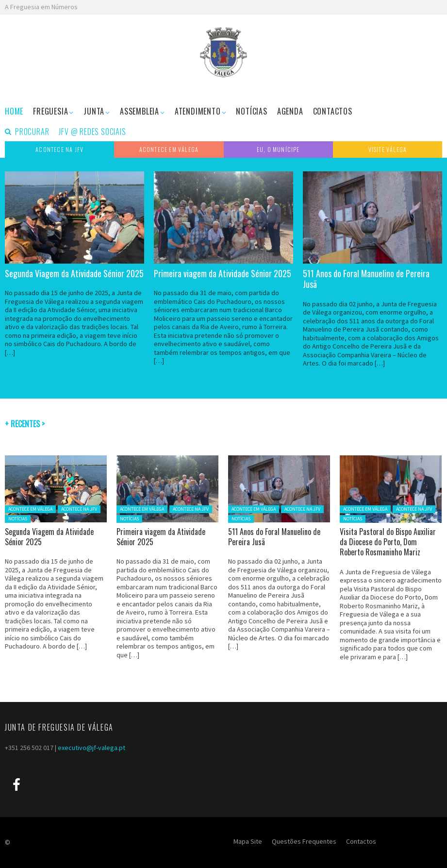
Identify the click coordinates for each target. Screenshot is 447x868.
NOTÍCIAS (18, 519)
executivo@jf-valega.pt (91, 748)
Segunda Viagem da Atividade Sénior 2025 (74, 273)
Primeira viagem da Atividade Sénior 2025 (223, 273)
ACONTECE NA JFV (79, 509)
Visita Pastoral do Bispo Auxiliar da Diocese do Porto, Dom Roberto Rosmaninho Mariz (388, 542)
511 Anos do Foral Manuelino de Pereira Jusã (366, 279)
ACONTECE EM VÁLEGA (30, 509)
